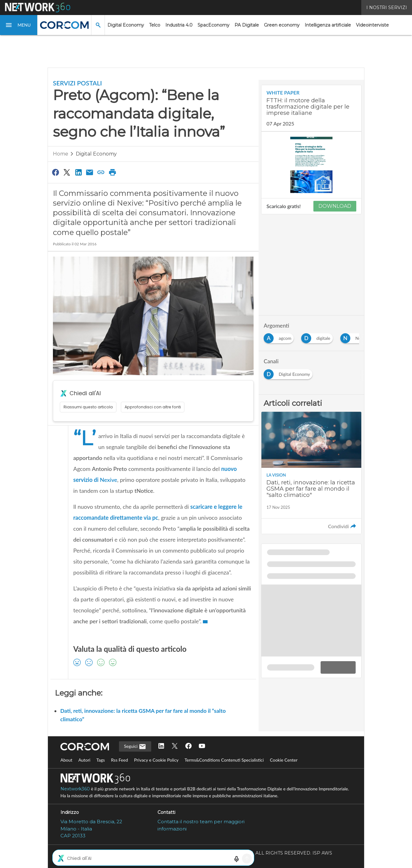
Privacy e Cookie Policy (156, 760)
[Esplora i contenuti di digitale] (318, 337)
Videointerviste (372, 25)
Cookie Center (284, 760)
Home (61, 154)
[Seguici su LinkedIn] (161, 746)
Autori (84, 760)
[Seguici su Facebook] (188, 746)
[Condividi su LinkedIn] (78, 172)
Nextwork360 (75, 789)
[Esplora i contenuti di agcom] (280, 337)
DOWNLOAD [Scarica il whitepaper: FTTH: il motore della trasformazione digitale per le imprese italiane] (335, 206)
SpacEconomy (214, 25)
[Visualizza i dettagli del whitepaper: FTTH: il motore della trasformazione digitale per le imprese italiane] (311, 108)
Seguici (135, 747)
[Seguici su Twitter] (175, 746)
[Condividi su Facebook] (55, 172)
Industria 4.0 (179, 25)
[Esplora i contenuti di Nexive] (357, 337)
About (66, 760)
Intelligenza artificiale (328, 25)
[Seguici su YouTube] (202, 746)
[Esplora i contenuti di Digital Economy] (289, 373)
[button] (19, 25)
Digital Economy (126, 25)
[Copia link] (101, 172)
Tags (101, 760)
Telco (155, 25)
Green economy (282, 25)
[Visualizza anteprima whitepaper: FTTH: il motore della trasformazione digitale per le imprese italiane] (311, 165)
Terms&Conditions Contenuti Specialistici (224, 760)
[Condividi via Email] (90, 172)
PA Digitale (247, 25)
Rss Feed (119, 760)
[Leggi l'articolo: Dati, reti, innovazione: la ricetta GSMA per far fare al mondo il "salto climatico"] (311, 473)
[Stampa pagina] (112, 172)
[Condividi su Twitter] (67, 172)
